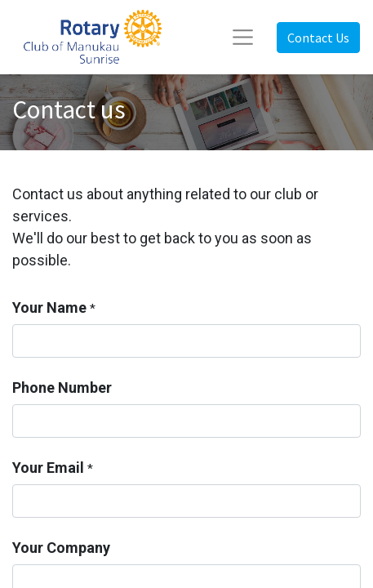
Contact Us (318, 38)
